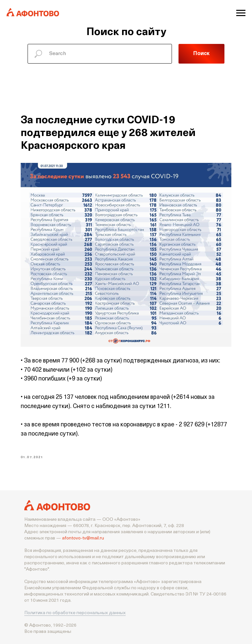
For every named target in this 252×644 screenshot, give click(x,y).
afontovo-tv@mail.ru (83, 538)
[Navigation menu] (241, 13)
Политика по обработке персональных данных (75, 613)
